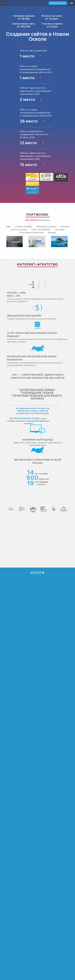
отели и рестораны (19, 229)
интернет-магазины (23, 226)
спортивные (59, 229)
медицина (65, 226)
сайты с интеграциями (41, 229)
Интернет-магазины (52, 16)
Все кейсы (31, 220)
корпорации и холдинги (46, 226)
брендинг (52, 232)
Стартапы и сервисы (52, 24)
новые (8, 226)
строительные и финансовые (31, 232)
